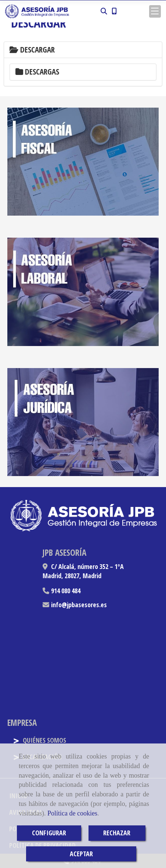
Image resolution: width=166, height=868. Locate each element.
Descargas (37, 72)
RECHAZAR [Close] (117, 833)
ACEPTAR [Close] (81, 854)
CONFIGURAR (49, 833)
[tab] (83, 50)
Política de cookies (72, 813)
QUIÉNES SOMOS (39, 740)
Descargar (32, 50)
